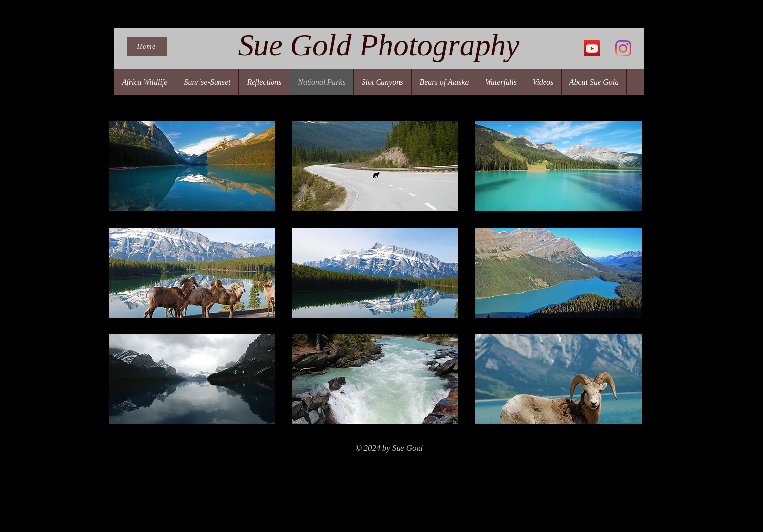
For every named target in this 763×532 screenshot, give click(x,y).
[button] (192, 166)
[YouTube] (592, 48)
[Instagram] (623, 48)
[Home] (147, 47)
